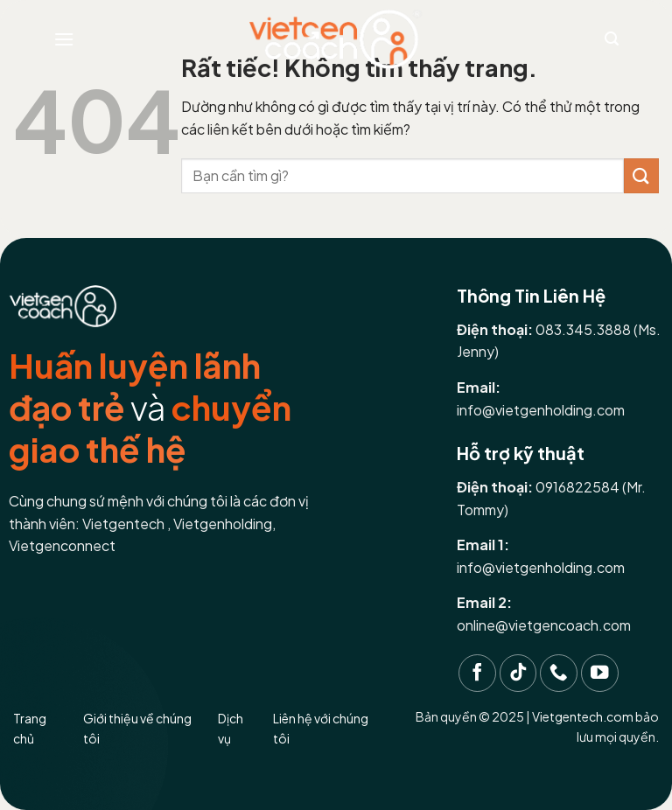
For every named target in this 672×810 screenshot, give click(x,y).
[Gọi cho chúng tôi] (559, 673)
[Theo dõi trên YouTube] (600, 673)
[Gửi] (641, 175)
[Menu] (64, 39)
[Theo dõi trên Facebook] (477, 673)
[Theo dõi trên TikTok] (518, 673)
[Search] (612, 39)
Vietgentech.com (583, 716)
